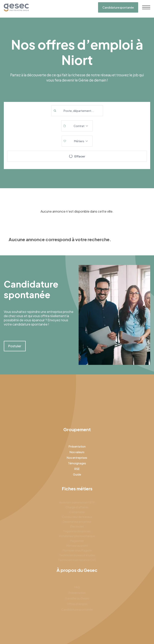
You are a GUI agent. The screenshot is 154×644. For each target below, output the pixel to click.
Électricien (77, 526)
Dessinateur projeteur (77, 522)
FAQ (77, 587)
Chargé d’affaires (77, 507)
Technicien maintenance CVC (77, 560)
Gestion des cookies (137, 632)
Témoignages (77, 463)
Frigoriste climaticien (77, 531)
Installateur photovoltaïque (77, 536)
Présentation (77, 446)
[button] (77, 126)
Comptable (77, 512)
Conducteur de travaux (77, 517)
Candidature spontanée (118, 7)
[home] (16, 7)
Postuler (15, 346)
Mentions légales (109, 632)
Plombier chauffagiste (77, 550)
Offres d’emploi (77, 604)
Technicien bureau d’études (77, 555)
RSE (77, 469)
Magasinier (77, 541)
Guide (77, 474)
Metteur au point (77, 545)
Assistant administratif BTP (77, 502)
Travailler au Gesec (77, 598)
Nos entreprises (77, 458)
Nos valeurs (77, 452)
